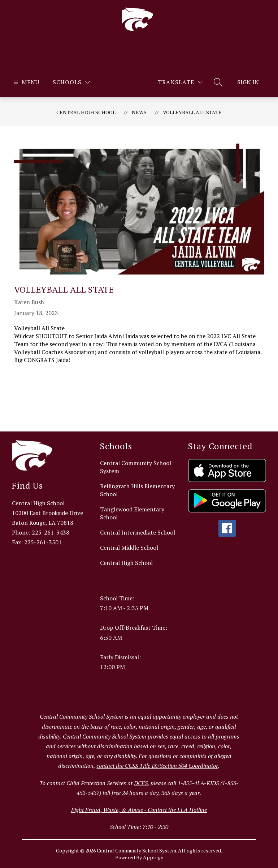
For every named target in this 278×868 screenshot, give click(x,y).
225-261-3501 (43, 542)
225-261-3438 (51, 532)
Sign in (248, 82)
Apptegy (153, 857)
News (139, 112)
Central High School (86, 112)
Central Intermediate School (138, 532)
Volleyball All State (192, 112)
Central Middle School (129, 548)
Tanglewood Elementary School (132, 513)
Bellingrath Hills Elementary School (137, 490)
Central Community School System (136, 467)
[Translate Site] (180, 82)
